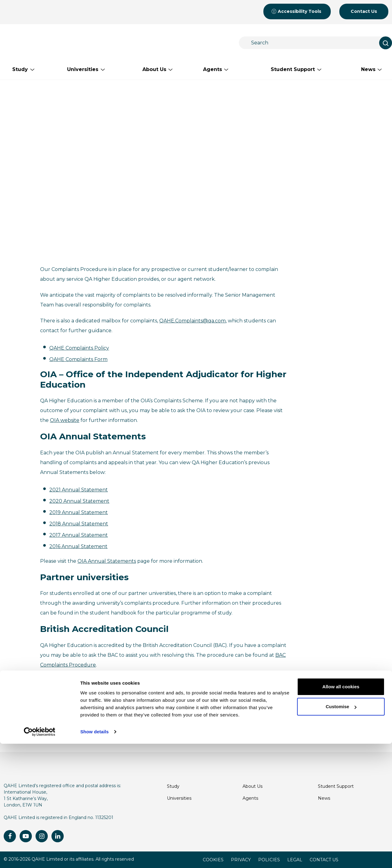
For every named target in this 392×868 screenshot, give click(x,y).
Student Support (336, 786)
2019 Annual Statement (79, 512)
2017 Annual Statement (79, 535)
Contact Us (364, 11)
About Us (253, 786)
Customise (341, 831)
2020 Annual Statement (79, 501)
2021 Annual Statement (79, 490)
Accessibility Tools (296, 11)
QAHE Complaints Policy (79, 348)
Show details (94, 856)
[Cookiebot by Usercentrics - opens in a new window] (40, 856)
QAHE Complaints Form (78, 359)
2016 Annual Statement (78, 546)
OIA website (65, 420)
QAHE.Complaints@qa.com (192, 321)
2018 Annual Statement (79, 524)
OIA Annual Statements (107, 561)
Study (173, 786)
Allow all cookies (341, 811)
